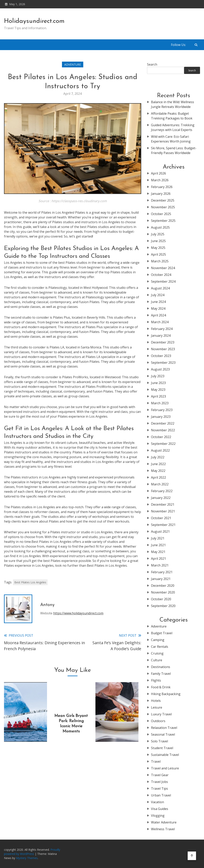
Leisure (157, 707)
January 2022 (161, 498)
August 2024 (160, 288)
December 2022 (163, 423)
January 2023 (161, 417)
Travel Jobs (159, 782)
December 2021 (163, 504)
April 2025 (158, 254)
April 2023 (158, 396)
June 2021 (158, 545)
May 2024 (158, 308)
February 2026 (162, 187)
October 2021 (161, 518)
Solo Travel (159, 741)
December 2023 (163, 342)
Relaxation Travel (164, 728)
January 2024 (161, 336)
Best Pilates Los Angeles (30, 582)
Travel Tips (159, 788)
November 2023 (163, 349)
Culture (157, 660)
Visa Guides (160, 809)
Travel (156, 761)
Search (152, 64)
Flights (156, 680)
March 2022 (160, 484)
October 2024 (161, 275)
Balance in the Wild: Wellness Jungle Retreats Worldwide (173, 104)
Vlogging (158, 816)
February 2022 (162, 491)
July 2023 (158, 376)
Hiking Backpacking (166, 694)
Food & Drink (161, 687)
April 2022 (158, 477)
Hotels (156, 701)
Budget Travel (162, 633)
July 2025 (158, 234)
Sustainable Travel (165, 755)
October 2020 (161, 599)
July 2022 (158, 457)
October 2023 (161, 356)
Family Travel (161, 674)
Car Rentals (160, 647)
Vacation (157, 802)
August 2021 (160, 531)
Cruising (157, 653)
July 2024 (158, 295)
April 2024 (158, 315)
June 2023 (158, 383)
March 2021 (160, 565)
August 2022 (160, 450)
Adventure (73, 64)
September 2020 (163, 606)
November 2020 (163, 592)
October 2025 (161, 214)
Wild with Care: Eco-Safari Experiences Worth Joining (171, 139)
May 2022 (158, 471)
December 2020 (163, 586)
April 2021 (158, 559)
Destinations (161, 667)
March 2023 (160, 403)
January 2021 (161, 579)
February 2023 (162, 410)
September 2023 (163, 363)
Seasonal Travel (163, 734)
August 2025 (160, 227)
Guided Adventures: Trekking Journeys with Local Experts (173, 127)
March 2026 (160, 180)
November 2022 (163, 430)
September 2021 (163, 525)
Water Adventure (164, 822)
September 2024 (163, 281)
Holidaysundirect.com (34, 21)
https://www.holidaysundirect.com (78, 613)
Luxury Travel (161, 714)
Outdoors (158, 721)
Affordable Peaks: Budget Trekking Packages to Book (172, 116)
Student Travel (162, 748)
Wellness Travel (163, 829)
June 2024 (158, 302)
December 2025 (163, 200)
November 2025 (163, 207)
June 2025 (158, 241)
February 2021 (162, 572)
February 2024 (162, 329)
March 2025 (160, 261)
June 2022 (158, 464)
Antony (47, 605)
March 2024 (160, 322)
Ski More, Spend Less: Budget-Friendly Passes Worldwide (174, 150)
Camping (158, 640)
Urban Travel (161, 795)
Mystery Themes (27, 858)
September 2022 (163, 444)
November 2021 (163, 511)
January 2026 (161, 194)
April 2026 (158, 173)
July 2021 (158, 538)
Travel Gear (160, 775)
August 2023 (160, 369)
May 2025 (158, 248)
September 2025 (163, 221)
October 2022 (161, 437)
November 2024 (163, 268)
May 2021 (158, 552)
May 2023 (158, 390)
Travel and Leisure (165, 768)
